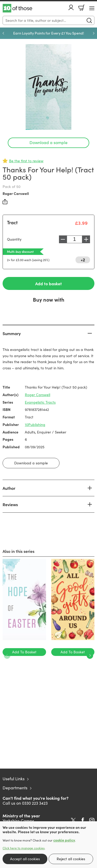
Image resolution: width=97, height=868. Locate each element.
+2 (83, 260)
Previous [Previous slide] (3, 33)
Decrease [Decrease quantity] (63, 239)
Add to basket (48, 283)
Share (5, 202)
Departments (15, 788)
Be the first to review (26, 161)
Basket (81, 8)
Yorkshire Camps (18, 821)
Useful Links (14, 779)
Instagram (92, 820)
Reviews (10, 504)
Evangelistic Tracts (40, 402)
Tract (12, 222)
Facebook (83, 820)
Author (9, 488)
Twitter (73, 820)
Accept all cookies (25, 859)
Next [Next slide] (94, 33)
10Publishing (35, 425)
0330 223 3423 (35, 803)
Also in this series (18, 551)
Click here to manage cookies (24, 848)
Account (71, 7)
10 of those (17, 8)
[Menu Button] (92, 8)
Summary (12, 333)
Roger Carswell (16, 193)
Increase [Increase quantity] (86, 239)
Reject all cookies (71, 859)
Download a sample (48, 142)
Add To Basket (24, 652)
